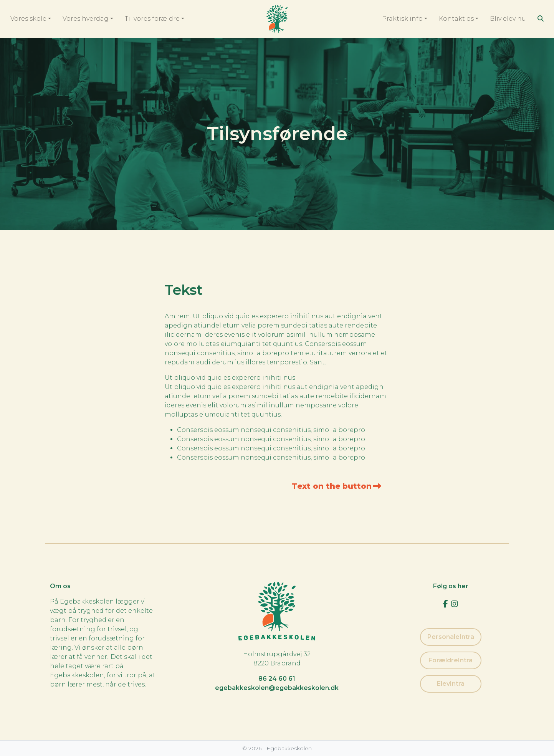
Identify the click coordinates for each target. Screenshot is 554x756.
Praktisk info (402, 19)
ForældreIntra (451, 660)
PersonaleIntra (451, 637)
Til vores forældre (152, 19)
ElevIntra (451, 684)
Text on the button (337, 486)
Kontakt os (456, 19)
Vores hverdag (86, 19)
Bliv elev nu (508, 19)
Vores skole (28, 19)
